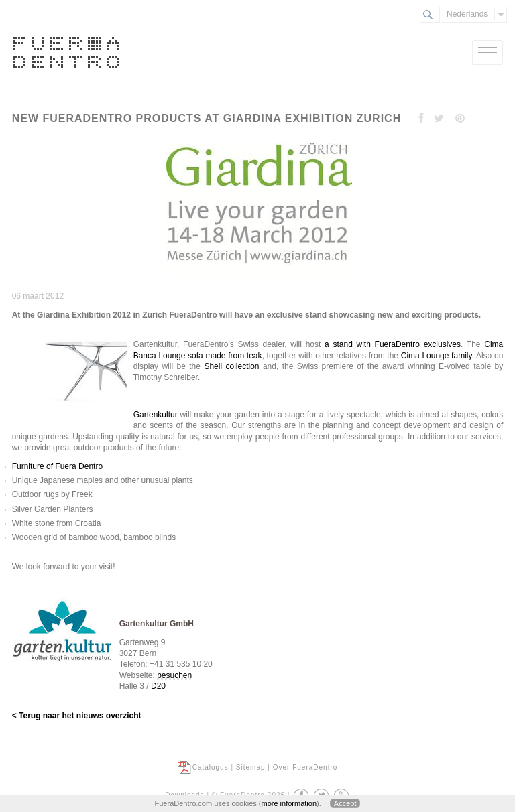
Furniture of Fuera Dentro (57, 466)
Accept (345, 803)
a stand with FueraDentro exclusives (393, 344)
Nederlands (467, 14)
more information (289, 803)
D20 (158, 686)
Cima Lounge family (437, 356)
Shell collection (231, 366)
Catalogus (211, 767)
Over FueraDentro (305, 767)
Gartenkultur (156, 415)
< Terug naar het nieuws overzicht (77, 716)
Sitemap (251, 767)
